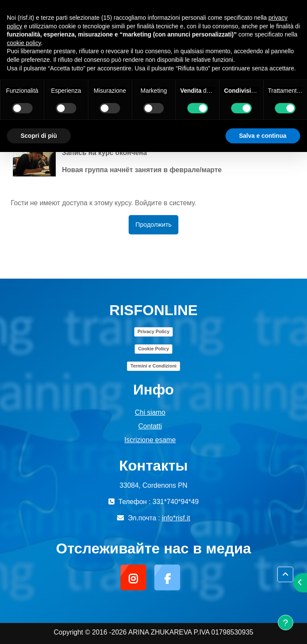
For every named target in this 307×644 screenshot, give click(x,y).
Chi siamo (150, 412)
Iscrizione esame (150, 440)
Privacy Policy (154, 331)
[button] (285, 574)
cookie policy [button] (24, 43)
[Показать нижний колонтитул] (286, 623)
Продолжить (153, 225)
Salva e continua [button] (263, 136)
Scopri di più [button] (39, 136)
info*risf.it (176, 518)
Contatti (150, 426)
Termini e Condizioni (153, 366)
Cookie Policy (153, 349)
